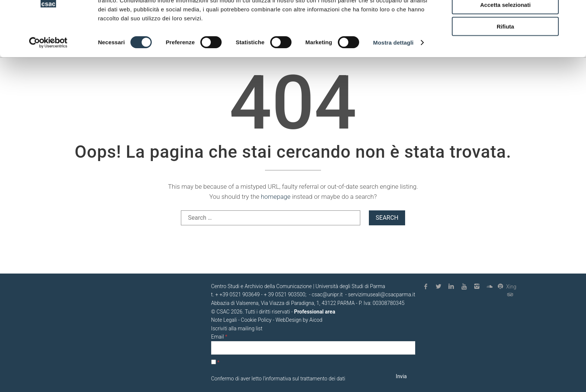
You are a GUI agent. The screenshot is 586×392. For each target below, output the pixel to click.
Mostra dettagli (393, 78)
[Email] (313, 348)
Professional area (315, 312)
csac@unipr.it (327, 294)
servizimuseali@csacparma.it (382, 294)
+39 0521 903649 (240, 294)
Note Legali (224, 320)
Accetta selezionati (505, 41)
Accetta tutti (505, 18)
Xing (507, 286)
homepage (276, 197)
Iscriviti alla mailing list (237, 328)
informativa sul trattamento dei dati (305, 379)
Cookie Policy (256, 320)
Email (219, 337)
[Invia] (401, 376)
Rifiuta (505, 62)
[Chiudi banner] (574, 12)
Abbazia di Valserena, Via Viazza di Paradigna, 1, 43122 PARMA (283, 303)
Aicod (316, 320)
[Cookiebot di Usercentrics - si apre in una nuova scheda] (48, 78)
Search (387, 218)
